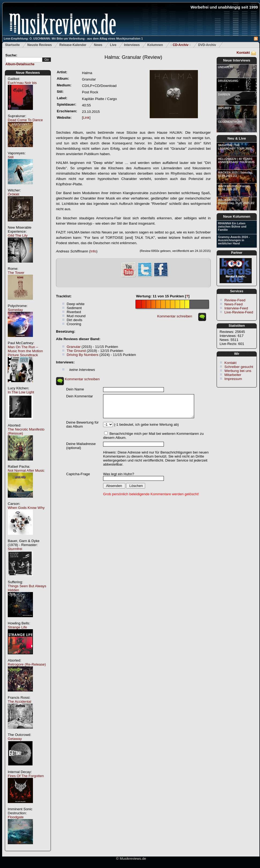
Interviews (132, 45)
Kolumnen (155, 45)
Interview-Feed (236, 308)
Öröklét (14, 194)
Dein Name (75, 389)
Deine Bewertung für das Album (82, 424)
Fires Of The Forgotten (26, 776)
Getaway (15, 739)
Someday (15, 310)
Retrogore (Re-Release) (27, 664)
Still (11, 157)
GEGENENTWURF (230, 122)
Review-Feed (235, 300)
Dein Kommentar (80, 396)
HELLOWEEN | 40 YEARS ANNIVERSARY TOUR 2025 (236, 160)
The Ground (76, 351)
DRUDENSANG (228, 81)
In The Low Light (21, 392)
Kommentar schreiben (175, 316)
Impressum (233, 379)
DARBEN (224, 94)
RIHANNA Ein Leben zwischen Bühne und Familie (232, 226)
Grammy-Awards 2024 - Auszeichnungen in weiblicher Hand (234, 240)
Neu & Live (237, 138)
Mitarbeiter (233, 375)
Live (113, 45)
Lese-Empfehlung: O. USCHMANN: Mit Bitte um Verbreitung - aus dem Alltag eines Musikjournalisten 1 (73, 39)
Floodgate (16, 817)
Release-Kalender (73, 45)
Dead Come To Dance (25, 120)
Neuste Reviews (39, 45)
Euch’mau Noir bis (22, 83)
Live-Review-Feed (239, 312)
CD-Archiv (181, 45)
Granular (74, 347)
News (98, 45)
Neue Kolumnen (237, 216)
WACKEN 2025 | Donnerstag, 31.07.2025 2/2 (236, 201)
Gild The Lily (18, 235)
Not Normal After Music (26, 471)
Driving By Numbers (83, 355)
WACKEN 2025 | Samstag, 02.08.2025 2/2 (235, 174)
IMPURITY (225, 108)
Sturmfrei (15, 549)
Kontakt (243, 53)
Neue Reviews (28, 73)
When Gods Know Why (26, 508)
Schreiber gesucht (239, 367)
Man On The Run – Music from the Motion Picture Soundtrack (25, 351)
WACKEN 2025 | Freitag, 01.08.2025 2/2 (234, 188)
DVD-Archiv (207, 45)
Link (86, 118)
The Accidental (19, 702)
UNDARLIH (225, 67)
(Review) (133, 57)
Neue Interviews (237, 60)
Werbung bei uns (238, 371)
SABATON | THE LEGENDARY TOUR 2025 (235, 147)
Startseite (12, 45)
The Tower (16, 273)
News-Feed (233, 304)
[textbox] (24, 60)
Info (93, 251)
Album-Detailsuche (20, 64)
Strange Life (17, 627)
